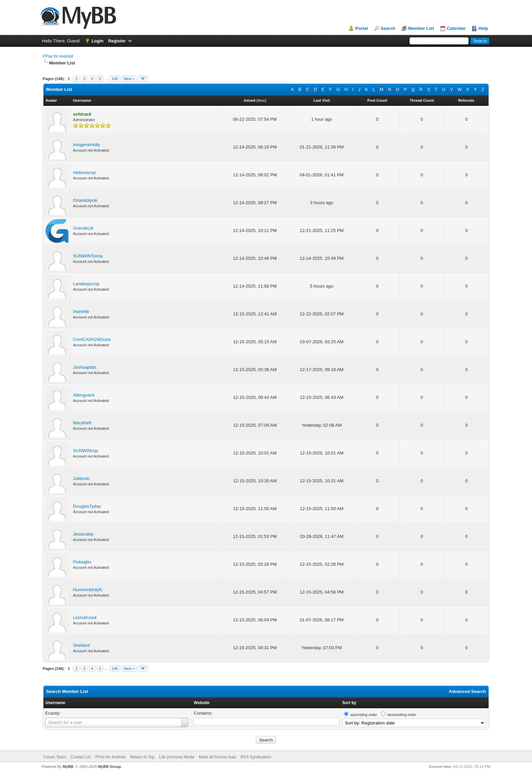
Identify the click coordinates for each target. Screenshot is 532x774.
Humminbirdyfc (88, 590)
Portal (362, 28)
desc (261, 100)
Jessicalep (83, 534)
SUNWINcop (85, 451)
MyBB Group (109, 767)
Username (55, 703)
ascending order (364, 715)
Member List (421, 28)
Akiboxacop (84, 172)
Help (483, 28)
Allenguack (84, 395)
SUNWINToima (88, 256)
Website (202, 703)
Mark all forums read (217, 757)
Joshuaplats (85, 367)
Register (117, 41)
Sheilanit (81, 645)
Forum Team (55, 757)
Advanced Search (467, 691)
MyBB (68, 767)
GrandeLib (83, 228)
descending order (402, 715)
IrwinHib (81, 312)
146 (115, 79)
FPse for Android (58, 56)
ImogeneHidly (87, 145)
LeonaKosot (85, 617)
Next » (129, 79)
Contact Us (81, 757)
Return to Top (142, 757)
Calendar (456, 28)
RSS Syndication (256, 757)
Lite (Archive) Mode (177, 757)
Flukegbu (82, 562)
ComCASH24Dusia (92, 339)
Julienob (81, 478)
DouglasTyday (87, 506)
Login (98, 41)
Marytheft (82, 423)
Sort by (349, 703)
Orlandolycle (85, 200)
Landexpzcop (86, 284)
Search (388, 28)
